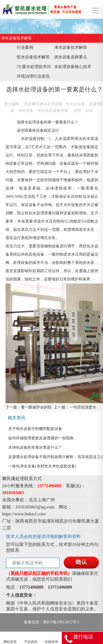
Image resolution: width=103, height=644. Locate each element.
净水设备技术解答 (71, 47)
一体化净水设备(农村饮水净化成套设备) (42, 466)
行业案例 (25, 47)
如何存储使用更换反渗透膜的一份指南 (41, 438)
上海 (42, 500)
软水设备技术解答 (33, 57)
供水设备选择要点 (71, 57)
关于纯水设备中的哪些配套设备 (35, 429)
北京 (33, 500)
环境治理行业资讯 (33, 76)
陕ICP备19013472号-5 (61, 622)
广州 (51, 500)
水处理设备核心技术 (73, 67)
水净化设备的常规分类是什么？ (35, 447)
